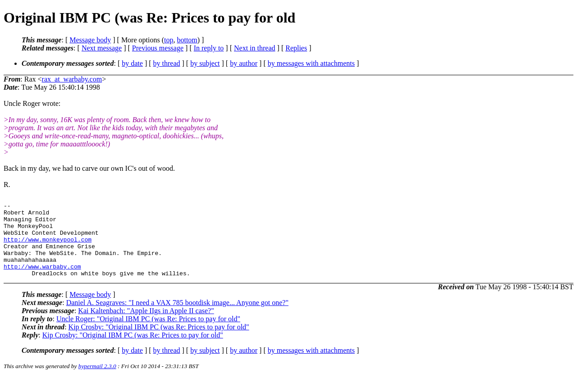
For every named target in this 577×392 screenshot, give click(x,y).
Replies (296, 48)
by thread (167, 63)
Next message (102, 48)
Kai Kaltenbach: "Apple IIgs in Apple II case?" (146, 326)
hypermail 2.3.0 (97, 381)
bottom (187, 40)
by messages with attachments (311, 63)
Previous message (158, 48)
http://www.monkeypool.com (48, 247)
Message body (90, 40)
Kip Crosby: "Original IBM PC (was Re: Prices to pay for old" (159, 342)
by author (244, 63)
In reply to (209, 48)
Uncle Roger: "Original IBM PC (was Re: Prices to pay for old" (148, 334)
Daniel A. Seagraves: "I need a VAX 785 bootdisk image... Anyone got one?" (177, 317)
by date (132, 63)
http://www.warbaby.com (42, 280)
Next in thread (255, 48)
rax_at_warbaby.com (72, 79)
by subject (205, 63)
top (169, 40)
